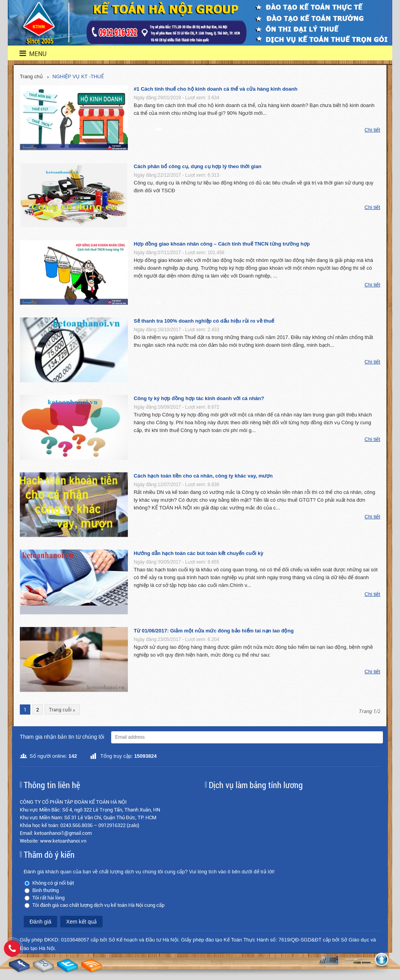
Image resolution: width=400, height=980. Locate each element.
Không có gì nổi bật (53, 883)
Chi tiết (372, 130)
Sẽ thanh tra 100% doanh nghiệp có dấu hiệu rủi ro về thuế (204, 321)
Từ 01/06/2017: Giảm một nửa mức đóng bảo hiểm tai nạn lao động (214, 631)
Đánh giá (40, 922)
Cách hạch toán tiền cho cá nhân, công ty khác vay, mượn (203, 476)
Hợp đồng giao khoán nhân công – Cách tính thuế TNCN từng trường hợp (222, 244)
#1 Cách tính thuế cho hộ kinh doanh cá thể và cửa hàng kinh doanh (216, 89)
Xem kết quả (81, 922)
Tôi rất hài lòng (48, 898)
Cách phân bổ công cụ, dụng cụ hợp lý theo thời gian (197, 166)
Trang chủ (31, 76)
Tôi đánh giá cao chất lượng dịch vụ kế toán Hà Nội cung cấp (98, 905)
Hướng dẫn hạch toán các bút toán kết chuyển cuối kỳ (198, 553)
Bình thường (45, 890)
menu (28, 54)
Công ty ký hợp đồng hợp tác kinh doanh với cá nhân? (199, 398)
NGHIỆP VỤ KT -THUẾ (78, 76)
